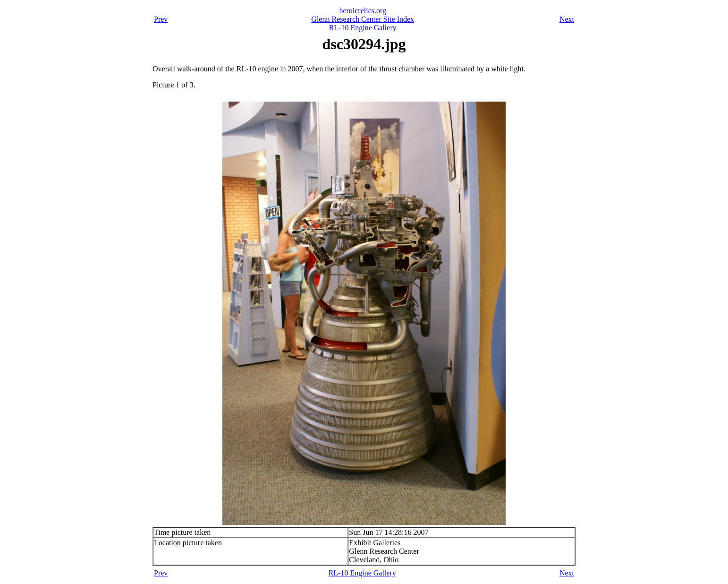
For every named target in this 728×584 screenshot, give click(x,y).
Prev (161, 19)
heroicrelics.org (363, 11)
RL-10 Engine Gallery (363, 28)
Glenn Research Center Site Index (363, 19)
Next (567, 19)
